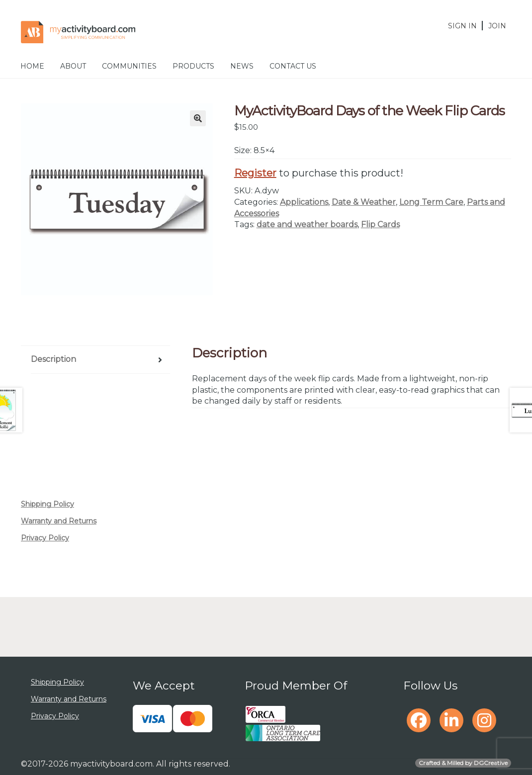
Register (255, 173)
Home (32, 66)
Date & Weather (364, 202)
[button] (198, 118)
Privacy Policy (45, 538)
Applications (304, 202)
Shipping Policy (47, 504)
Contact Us (293, 66)
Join (497, 26)
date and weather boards (307, 224)
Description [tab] (53, 359)
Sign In (462, 26)
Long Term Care (431, 202)
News (242, 66)
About (73, 66)
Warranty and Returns (59, 521)
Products (193, 66)
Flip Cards (380, 224)
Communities (129, 66)
